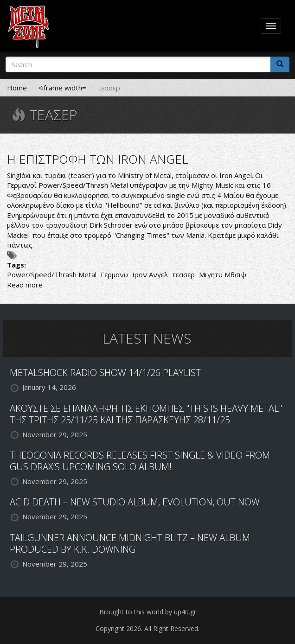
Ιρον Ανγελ (150, 274)
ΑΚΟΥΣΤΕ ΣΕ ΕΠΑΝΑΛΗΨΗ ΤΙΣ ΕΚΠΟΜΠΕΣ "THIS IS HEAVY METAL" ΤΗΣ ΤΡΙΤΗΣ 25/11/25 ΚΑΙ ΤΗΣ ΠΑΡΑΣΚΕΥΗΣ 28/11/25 (146, 414)
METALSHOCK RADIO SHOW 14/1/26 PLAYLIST (105, 373)
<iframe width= (62, 88)
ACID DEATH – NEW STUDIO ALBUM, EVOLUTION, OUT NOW (135, 502)
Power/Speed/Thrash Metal (52, 274)
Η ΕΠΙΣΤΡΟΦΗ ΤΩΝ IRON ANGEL (97, 159)
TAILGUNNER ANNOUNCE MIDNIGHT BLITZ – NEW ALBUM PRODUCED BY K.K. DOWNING (130, 543)
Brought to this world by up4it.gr (148, 612)
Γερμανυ (114, 274)
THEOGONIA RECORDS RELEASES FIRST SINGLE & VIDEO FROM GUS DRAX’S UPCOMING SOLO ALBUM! (140, 461)
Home (17, 88)
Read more (25, 285)
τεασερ (183, 274)
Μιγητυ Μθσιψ (223, 274)
